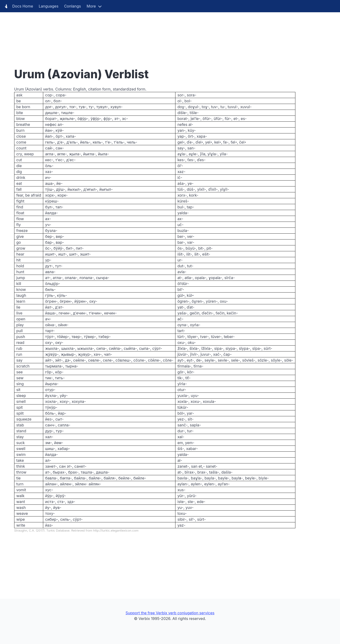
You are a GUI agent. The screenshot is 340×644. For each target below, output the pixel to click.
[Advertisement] (142, 33)
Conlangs (72, 6)
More (91, 6)
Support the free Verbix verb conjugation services (170, 613)
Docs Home (18, 6)
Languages (49, 6)
